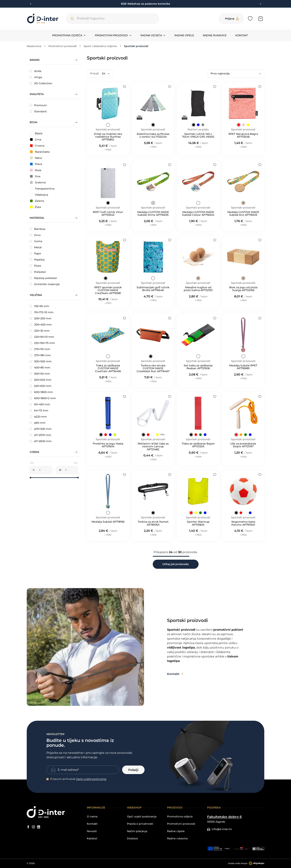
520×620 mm (41, 380)
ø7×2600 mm (41, 441)
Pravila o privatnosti (140, 824)
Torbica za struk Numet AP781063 (153, 523)
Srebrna (38, 182)
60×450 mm (40, 404)
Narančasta (40, 152)
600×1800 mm (41, 392)
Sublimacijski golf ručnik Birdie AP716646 (153, 289)
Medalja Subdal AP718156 (108, 522)
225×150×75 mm (42, 343)
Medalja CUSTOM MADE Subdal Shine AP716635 (153, 214)
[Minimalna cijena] (34, 470)
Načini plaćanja (137, 831)
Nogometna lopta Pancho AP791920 (243, 523)
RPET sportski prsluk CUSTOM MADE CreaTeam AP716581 (108, 290)
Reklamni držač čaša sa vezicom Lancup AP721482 (153, 447)
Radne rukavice (215, 35)
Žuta (35, 207)
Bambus (37, 229)
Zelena (37, 201)
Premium (38, 105)
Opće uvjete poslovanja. (91, 779)
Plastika (37, 260)
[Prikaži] (106, 74)
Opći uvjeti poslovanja (142, 817)
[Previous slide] (31, 4)
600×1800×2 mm (43, 398)
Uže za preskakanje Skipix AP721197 (243, 445)
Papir (35, 253)
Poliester (38, 272)
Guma (36, 241)
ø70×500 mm (41, 429)
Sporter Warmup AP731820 (198, 523)
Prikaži (94, 73)
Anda (35, 71)
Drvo (35, 235)
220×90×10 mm (42, 337)
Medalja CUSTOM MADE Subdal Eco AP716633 (243, 214)
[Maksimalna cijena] (61, 470)
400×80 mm (40, 368)
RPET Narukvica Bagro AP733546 (243, 135)
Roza (36, 170)
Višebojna (39, 195)
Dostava (132, 839)
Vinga (36, 77)
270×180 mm (40, 355)
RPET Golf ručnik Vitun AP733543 (108, 214)
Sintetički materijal (45, 284)
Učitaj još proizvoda (176, 564)
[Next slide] (260, 4)
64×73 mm (39, 410)
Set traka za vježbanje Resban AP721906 (198, 367)
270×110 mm (40, 349)
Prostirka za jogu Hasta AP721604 (108, 445)
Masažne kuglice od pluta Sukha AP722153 (198, 289)
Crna (36, 139)
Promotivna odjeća (180, 817)
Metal (36, 247)
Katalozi (92, 839)
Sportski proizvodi (108, 130)
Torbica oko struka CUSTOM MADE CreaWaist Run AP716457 (153, 368)
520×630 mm (41, 386)
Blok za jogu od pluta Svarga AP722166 (243, 289)
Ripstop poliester (43, 278)
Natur (36, 158)
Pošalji (133, 770)
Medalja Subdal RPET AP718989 (243, 367)
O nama (92, 817)
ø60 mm (38, 423)
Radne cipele (184, 35)
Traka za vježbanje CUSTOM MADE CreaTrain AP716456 (108, 368)
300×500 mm (41, 361)
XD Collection (41, 83)
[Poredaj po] (236, 74)
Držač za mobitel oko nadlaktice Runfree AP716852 (108, 137)
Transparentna (42, 189)
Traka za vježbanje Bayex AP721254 (198, 445)
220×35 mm (40, 331)
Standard (38, 111)
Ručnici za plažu (198, 130)
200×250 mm (41, 318)
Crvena (37, 146)
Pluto (35, 266)
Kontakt (242, 35)
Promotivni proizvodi (181, 824)
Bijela (36, 133)
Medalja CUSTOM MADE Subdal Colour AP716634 (198, 214)
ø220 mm (38, 417)
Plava (36, 164)
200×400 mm (41, 325)
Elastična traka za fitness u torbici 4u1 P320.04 (153, 135)
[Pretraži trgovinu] (72, 19)
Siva (35, 176)
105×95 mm (39, 306)
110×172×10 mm (42, 312)
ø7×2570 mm (40, 435)
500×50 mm (40, 374)
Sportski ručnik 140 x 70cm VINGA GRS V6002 (198, 135)
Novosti (92, 831)
